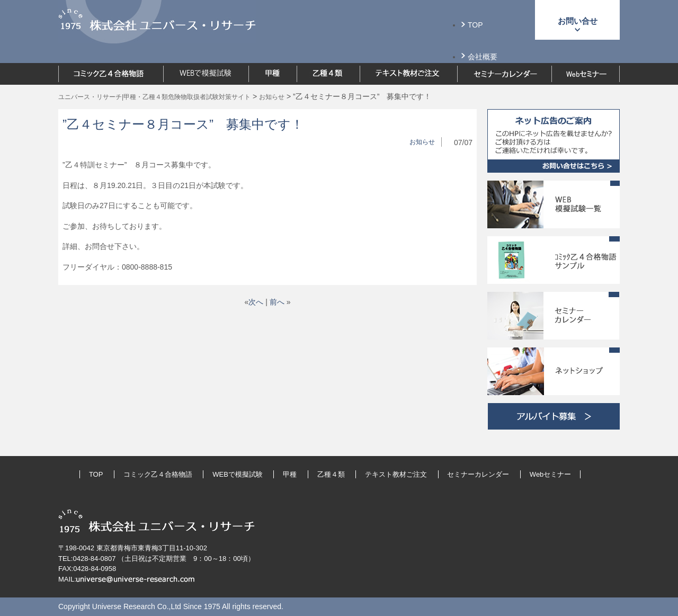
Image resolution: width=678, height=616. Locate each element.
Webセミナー (551, 474)
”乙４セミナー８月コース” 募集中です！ (183, 124)
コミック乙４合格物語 (158, 474)
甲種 (290, 474)
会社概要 (483, 57)
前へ (277, 302)
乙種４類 (331, 474)
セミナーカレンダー (478, 474)
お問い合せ (578, 21)
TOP (475, 25)
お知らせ (422, 142)
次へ (256, 302)
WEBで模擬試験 (238, 474)
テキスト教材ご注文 (396, 474)
